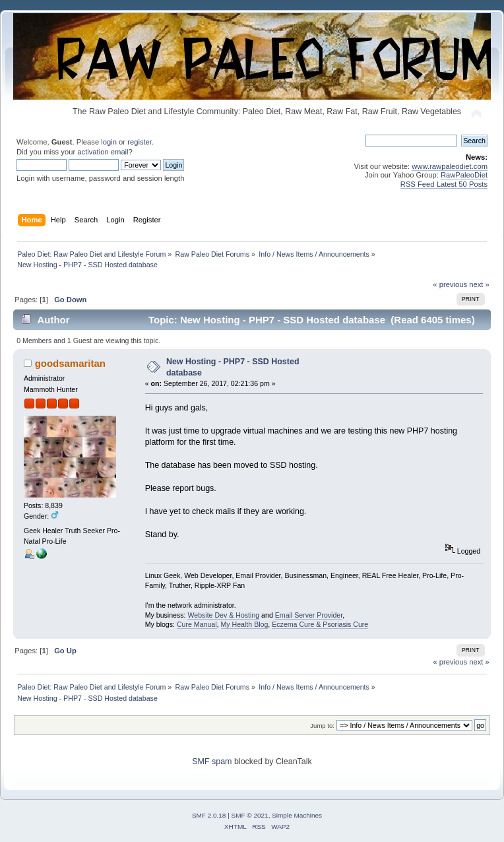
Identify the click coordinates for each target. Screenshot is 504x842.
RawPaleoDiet (464, 175)
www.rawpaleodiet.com (450, 166)
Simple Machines (297, 815)
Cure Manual (197, 624)
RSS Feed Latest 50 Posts (444, 184)
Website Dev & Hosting (223, 615)
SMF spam (212, 761)
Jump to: (322, 726)
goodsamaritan (70, 363)
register (140, 142)
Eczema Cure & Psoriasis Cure (320, 624)
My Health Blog (245, 624)
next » (479, 284)
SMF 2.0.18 (209, 815)
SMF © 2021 (250, 815)
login (109, 142)
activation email (103, 152)
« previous (450, 284)
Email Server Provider (309, 615)
